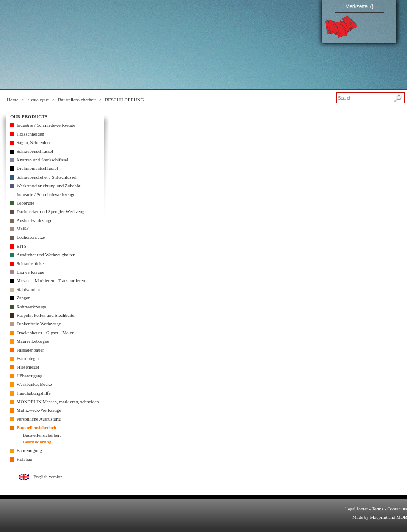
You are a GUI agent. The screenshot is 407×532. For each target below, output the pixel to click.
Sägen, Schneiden (33, 142)
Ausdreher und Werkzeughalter (46, 255)
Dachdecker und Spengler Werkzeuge (51, 211)
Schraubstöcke (30, 263)
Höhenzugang (29, 376)
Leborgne (25, 203)
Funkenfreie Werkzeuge (39, 324)
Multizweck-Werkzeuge (39, 410)
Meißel (23, 229)
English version (48, 477)
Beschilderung (37, 442)
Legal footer (357, 509)
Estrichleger (28, 358)
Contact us (397, 509)
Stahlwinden (28, 289)
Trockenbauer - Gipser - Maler (45, 332)
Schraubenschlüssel (35, 151)
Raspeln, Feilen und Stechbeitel (46, 315)
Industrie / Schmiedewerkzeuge (46, 125)
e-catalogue (38, 100)
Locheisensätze (31, 237)
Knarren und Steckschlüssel (42, 160)
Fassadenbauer (30, 350)
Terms (378, 509)
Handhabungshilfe (34, 393)
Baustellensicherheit (77, 100)
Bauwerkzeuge (30, 272)
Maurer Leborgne (33, 341)
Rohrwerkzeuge (31, 307)
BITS (22, 246)
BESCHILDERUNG (125, 100)
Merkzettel (359, 6)
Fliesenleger (28, 367)
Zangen (24, 298)
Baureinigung (29, 450)
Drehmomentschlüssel (37, 168)
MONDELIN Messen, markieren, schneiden (58, 402)
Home (12, 100)
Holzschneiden (30, 134)
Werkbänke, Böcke (34, 384)
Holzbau (24, 459)
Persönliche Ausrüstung (39, 419)
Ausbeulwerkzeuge (34, 220)
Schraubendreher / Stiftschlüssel (47, 177)
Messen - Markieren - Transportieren (51, 280)
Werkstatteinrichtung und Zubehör (48, 186)
